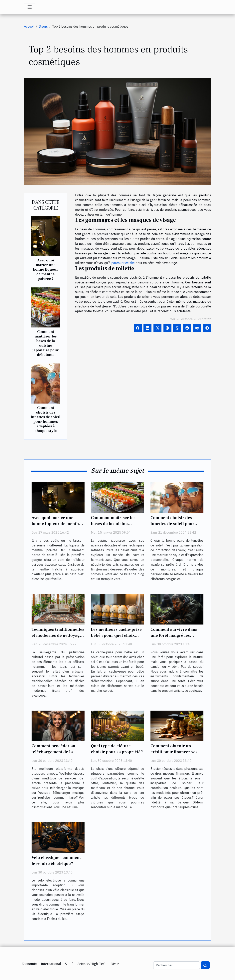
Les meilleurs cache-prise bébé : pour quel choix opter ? (116, 635)
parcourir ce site (123, 263)
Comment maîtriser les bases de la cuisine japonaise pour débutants (46, 343)
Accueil (29, 26)
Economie (29, 964)
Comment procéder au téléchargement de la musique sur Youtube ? (54, 752)
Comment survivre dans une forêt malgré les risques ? (174, 635)
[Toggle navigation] (30, 7)
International (51, 964)
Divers (43, 26)
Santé (69, 964)
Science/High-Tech (92, 964)
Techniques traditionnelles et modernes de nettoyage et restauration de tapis (58, 635)
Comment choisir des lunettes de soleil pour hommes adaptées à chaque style (46, 419)
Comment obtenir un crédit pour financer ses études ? (174, 752)
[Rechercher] (177, 965)
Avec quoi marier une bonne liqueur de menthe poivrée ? (46, 269)
